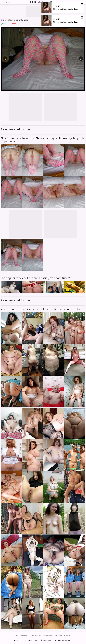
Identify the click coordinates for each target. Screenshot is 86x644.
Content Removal (31, 640)
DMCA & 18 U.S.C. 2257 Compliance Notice (56, 640)
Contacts (18, 640)
